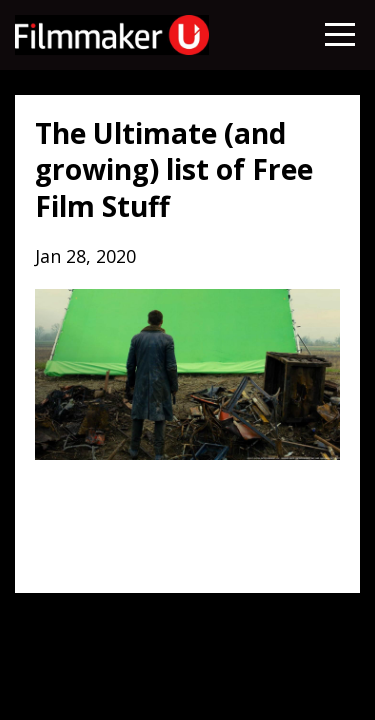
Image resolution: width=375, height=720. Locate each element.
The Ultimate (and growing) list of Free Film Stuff (174, 169)
